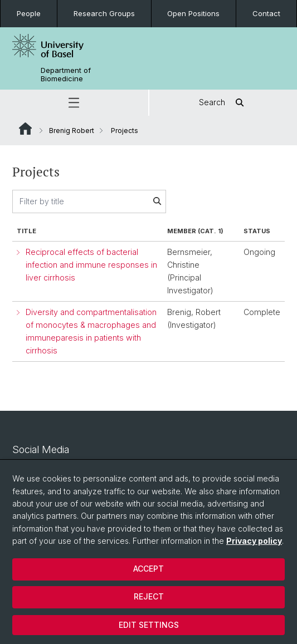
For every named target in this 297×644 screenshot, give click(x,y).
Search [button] (223, 103)
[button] (74, 103)
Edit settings (149, 625)
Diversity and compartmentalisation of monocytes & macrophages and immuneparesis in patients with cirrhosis (91, 331)
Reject (149, 596)
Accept (148, 569)
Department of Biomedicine (66, 75)
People (29, 13)
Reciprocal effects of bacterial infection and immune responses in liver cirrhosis (91, 265)
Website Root (25, 129)
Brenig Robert (72, 131)
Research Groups (104, 13)
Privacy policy (254, 541)
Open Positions (193, 13)
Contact (266, 13)
